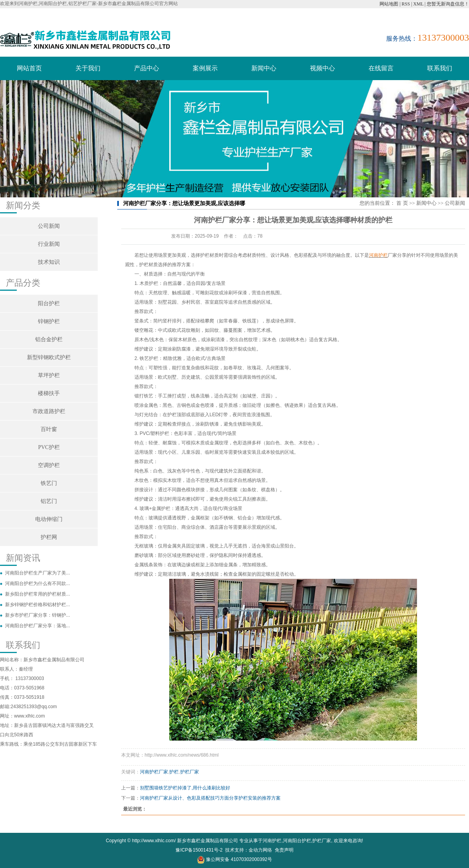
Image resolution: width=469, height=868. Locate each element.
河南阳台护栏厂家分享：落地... (38, 626)
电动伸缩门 (49, 519)
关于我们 (88, 68)
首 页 (402, 203)
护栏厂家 (190, 772)
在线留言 (381, 68)
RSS (406, 4)
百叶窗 (49, 429)
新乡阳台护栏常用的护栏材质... (38, 594)
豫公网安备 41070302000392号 (234, 859)
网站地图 (389, 4)
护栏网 (49, 537)
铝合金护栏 (49, 339)
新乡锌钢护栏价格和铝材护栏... (38, 605)
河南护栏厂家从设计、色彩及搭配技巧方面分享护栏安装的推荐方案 (210, 798)
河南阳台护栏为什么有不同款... (38, 583)
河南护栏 (272, 841)
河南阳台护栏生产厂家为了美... (38, 573)
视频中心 (322, 68)
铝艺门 (49, 501)
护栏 (174, 772)
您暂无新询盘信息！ (448, 4)
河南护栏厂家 (154, 772)
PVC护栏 (49, 447)
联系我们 (440, 68)
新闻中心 (264, 68)
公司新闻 (49, 226)
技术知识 (49, 262)
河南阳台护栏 (297, 841)
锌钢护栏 (49, 321)
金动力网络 (260, 850)
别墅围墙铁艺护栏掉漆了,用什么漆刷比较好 (185, 788)
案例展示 (205, 68)
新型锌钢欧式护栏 (49, 357)
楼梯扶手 (49, 393)
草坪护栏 (49, 375)
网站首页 (29, 68)
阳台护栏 (49, 303)
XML (418, 4)
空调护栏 (49, 465)
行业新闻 (49, 244)
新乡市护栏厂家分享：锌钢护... (38, 615)
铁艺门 (49, 483)
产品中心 (147, 68)
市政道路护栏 (49, 411)
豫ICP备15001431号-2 (199, 850)
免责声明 (284, 850)
